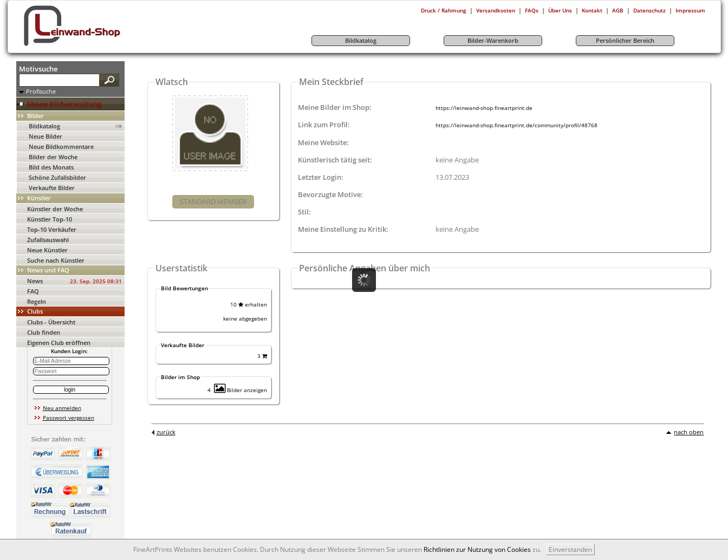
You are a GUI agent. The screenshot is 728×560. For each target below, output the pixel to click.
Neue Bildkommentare (61, 146)
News (35, 281)
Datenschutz (649, 10)
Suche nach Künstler (56, 260)
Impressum (690, 10)
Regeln (37, 301)
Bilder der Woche (53, 157)
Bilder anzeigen (240, 390)
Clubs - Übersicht (51, 322)
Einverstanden (570, 549)
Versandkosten (496, 10)
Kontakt (592, 10)
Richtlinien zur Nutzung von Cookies (477, 549)
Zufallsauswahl (48, 240)
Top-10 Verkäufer (52, 229)
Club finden (44, 332)
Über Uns (560, 10)
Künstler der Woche (55, 209)
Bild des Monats (51, 167)
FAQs (532, 10)
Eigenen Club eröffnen (59, 343)
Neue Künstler (47, 250)
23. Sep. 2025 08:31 (96, 281)
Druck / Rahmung (444, 10)
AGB (618, 10)
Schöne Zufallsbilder (57, 177)
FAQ (33, 291)
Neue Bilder (45, 136)
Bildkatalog (44, 126)
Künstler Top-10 (50, 219)
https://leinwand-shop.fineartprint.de (484, 108)
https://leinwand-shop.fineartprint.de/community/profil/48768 (516, 125)
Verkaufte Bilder (52, 188)
